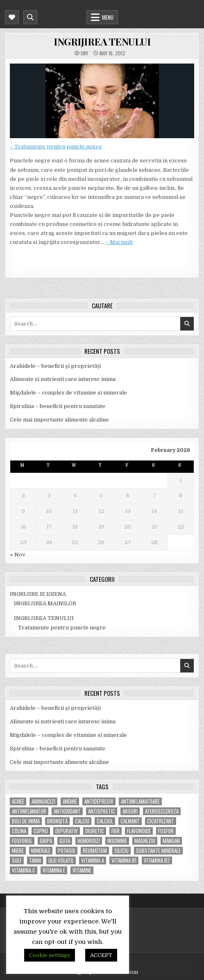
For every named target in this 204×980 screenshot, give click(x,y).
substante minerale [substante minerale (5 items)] (158, 851)
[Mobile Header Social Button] (12, 17)
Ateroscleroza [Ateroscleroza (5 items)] (162, 811)
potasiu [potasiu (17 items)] (67, 851)
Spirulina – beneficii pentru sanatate (58, 406)
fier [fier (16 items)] (116, 831)
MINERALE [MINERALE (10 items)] (41, 851)
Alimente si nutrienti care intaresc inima (63, 379)
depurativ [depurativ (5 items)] (67, 831)
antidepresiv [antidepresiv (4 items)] (99, 801)
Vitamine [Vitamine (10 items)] (82, 870)
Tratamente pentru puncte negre (62, 628)
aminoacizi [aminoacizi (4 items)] (43, 801)
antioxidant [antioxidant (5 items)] (67, 811)
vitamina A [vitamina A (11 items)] (93, 860)
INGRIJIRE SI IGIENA (38, 594)
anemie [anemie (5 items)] (70, 801)
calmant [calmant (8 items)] (130, 821)
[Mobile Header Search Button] (30, 17)
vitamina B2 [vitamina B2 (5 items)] (157, 860)
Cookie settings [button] (50, 955)
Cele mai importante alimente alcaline (59, 420)
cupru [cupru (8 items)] (41, 831)
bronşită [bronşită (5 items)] (57, 821)
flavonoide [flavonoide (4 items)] (139, 831)
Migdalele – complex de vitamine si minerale (68, 393)
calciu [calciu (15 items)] (82, 821)
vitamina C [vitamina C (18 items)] (24, 870)
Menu (108, 17)
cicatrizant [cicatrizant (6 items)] (161, 821)
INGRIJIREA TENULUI (102, 41)
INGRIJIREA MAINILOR (45, 603)
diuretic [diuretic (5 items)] (95, 831)
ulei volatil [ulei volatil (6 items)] (61, 860)
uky (84, 53)
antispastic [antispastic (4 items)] (102, 811)
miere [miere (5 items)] (18, 851)
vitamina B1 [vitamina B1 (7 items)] (124, 860)
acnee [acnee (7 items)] (18, 801)
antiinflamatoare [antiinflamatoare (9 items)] (140, 801)
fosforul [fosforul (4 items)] (22, 841)
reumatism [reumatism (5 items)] (95, 851)
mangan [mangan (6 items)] (171, 841)
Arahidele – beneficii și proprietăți (55, 366)
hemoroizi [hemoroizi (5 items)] (89, 841)
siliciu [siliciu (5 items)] (121, 851)
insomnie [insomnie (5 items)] (117, 841)
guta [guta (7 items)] (65, 841)
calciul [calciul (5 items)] (105, 821)
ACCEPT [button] (101, 955)
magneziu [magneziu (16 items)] (145, 841)
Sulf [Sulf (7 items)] (17, 860)
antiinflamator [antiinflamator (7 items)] (29, 811)
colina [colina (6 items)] (19, 831)
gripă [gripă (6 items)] (46, 841)
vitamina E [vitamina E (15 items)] (54, 870)
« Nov (18, 555)
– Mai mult (119, 242)
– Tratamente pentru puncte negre (56, 147)
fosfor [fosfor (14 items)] (166, 831)
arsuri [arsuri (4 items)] (130, 811)
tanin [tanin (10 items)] (35, 860)
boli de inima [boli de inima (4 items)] (26, 821)
